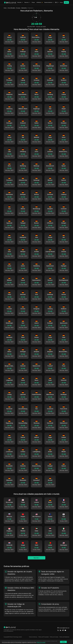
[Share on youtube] (65, 630)
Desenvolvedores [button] (49, 2)
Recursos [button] (27, 2)
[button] (57, 2)
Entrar (61, 2)
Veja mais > (36, 558)
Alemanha (24, 8)
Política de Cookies (54, 637)
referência (39, 2)
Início (5, 8)
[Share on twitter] (58, 630)
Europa (18, 8)
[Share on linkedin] (60, 630)
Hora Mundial (11, 8)
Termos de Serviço (33, 637)
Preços (33, 2)
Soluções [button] (20, 2)
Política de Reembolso (64, 637)
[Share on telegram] (63, 630)
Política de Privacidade (44, 637)
